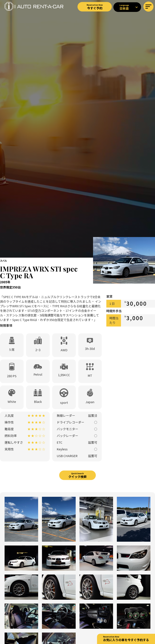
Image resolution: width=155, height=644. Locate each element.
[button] (148, 7)
